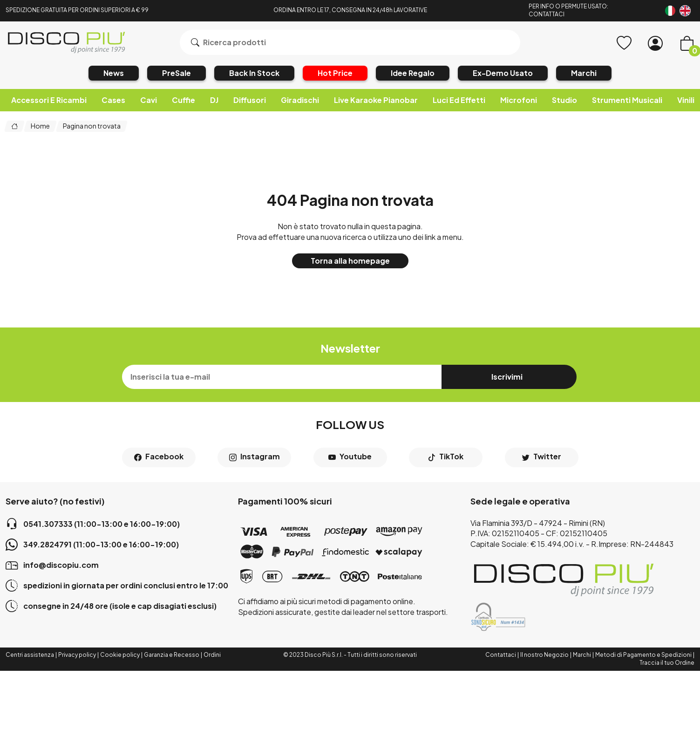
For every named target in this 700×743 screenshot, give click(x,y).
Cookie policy (120, 655)
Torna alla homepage (350, 261)
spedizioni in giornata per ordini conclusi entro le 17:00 (117, 586)
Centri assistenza (30, 655)
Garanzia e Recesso (172, 655)
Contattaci (501, 655)
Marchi (582, 655)
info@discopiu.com (52, 565)
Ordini (212, 655)
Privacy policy (77, 655)
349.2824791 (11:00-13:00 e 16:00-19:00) (92, 545)
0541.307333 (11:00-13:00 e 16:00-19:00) (93, 524)
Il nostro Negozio (544, 655)
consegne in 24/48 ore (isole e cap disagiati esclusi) (111, 606)
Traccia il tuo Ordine (667, 663)
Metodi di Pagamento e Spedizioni (643, 655)
